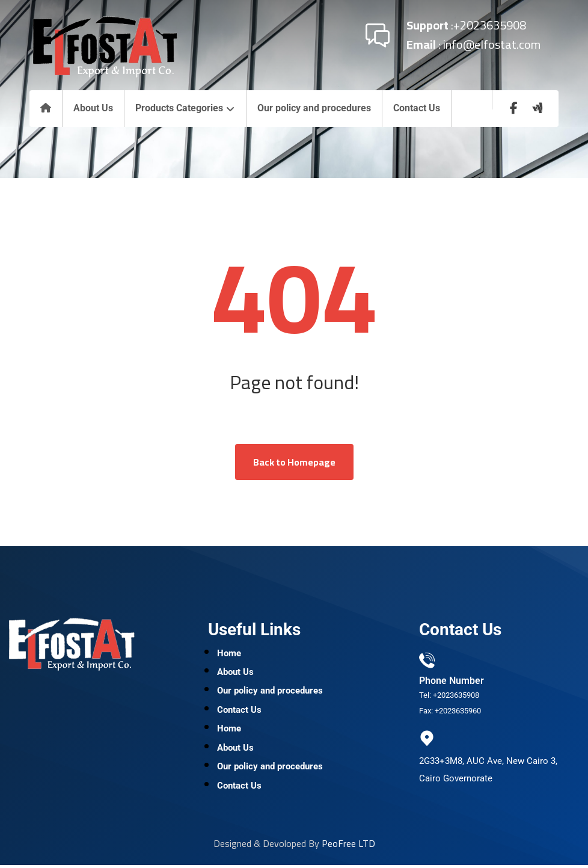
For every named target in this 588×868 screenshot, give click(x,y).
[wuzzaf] (537, 108)
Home (229, 654)
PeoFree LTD (348, 846)
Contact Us (239, 712)
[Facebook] (513, 108)
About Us (235, 673)
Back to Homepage (294, 462)
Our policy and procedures (270, 692)
